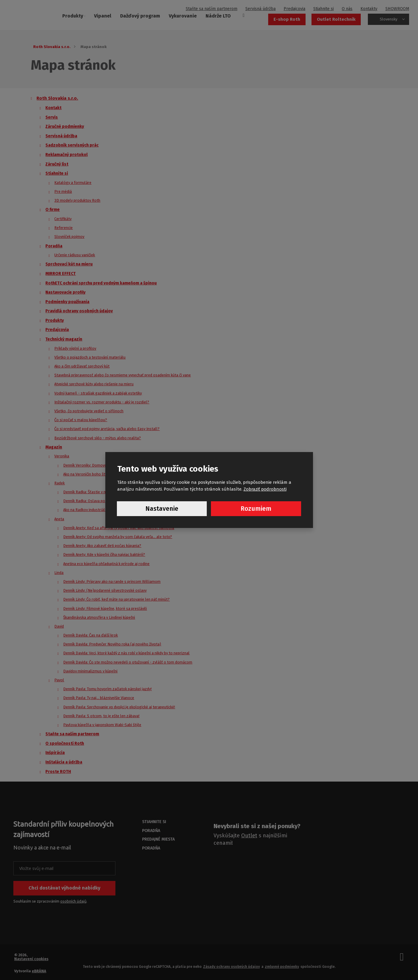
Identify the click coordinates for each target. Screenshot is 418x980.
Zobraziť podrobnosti (265, 489)
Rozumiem (256, 509)
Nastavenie (162, 509)
